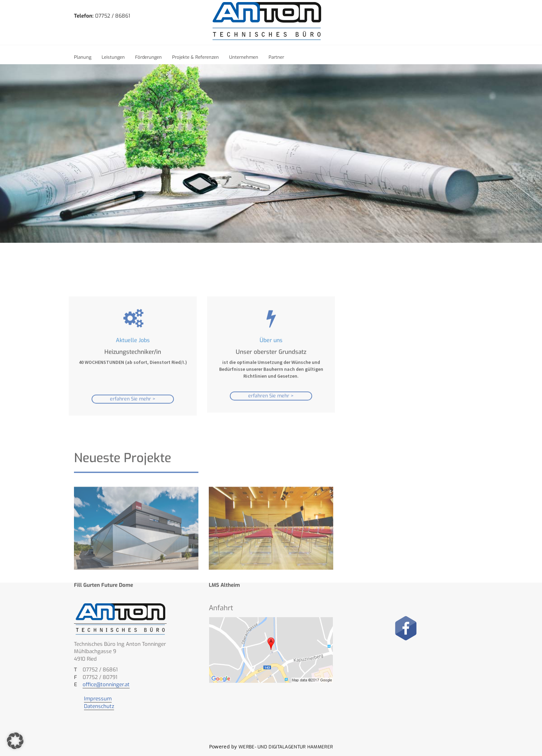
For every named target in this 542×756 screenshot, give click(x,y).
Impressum (98, 699)
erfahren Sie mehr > (133, 443)
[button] (15, 741)
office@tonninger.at (106, 685)
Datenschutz (99, 706)
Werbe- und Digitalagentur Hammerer (286, 747)
